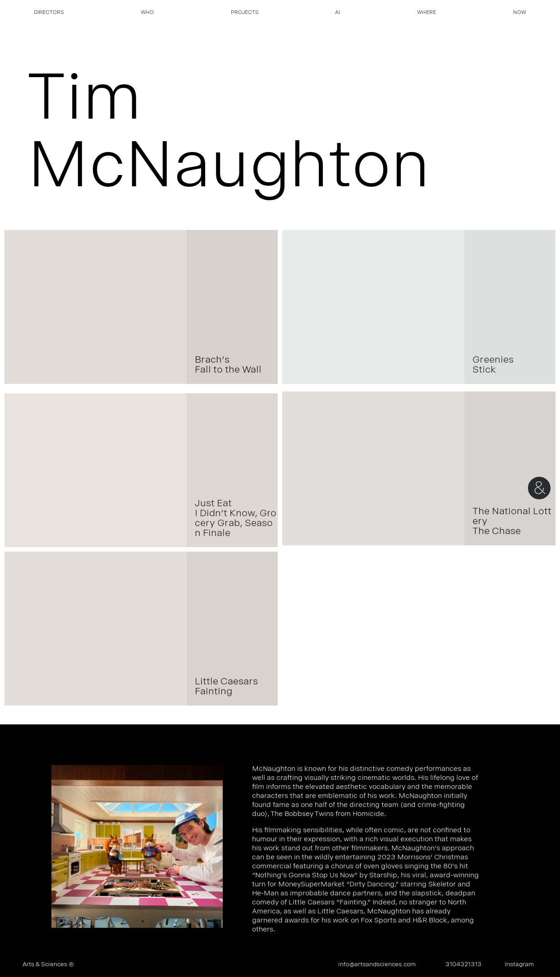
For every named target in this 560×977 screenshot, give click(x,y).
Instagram (519, 965)
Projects (245, 13)
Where (427, 13)
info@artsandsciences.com (377, 965)
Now (520, 13)
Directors (49, 13)
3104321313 (464, 965)
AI (337, 13)
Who (147, 13)
